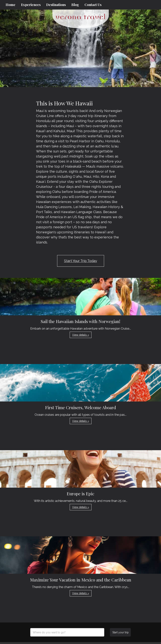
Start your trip (121, 632)
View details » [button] (81, 335)
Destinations (56, 5)
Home (11, 5)
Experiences (31, 5)
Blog (75, 5)
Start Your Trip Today (81, 261)
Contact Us (93, 5)
